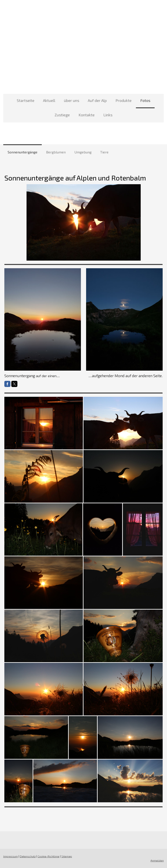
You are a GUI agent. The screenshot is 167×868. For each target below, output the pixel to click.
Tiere (104, 152)
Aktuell (49, 100)
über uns (72, 100)
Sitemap (67, 856)
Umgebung (83, 152)
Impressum (11, 856)
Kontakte (87, 115)
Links (108, 115)
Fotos (145, 100)
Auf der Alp (97, 100)
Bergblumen (56, 152)
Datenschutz (28, 856)
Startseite (26, 100)
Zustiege (62, 115)
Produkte (124, 100)
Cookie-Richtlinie (48, 856)
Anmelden (157, 860)
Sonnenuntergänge (23, 152)
